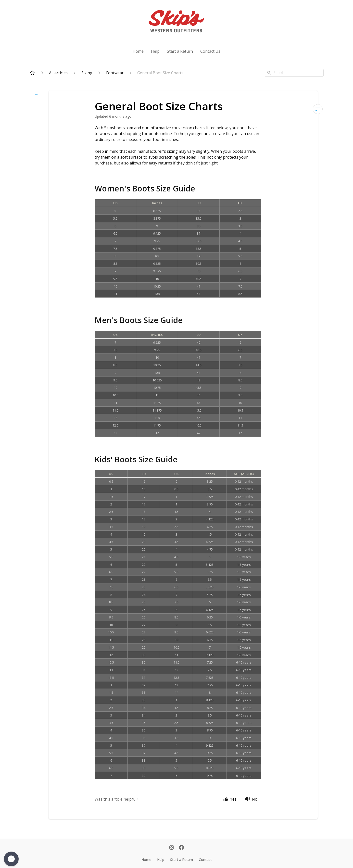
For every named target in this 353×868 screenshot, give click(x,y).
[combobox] (294, 73)
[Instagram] (172, 848)
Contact (205, 860)
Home (138, 51)
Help (155, 51)
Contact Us (210, 51)
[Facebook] (181, 848)
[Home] (32, 73)
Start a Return (180, 51)
